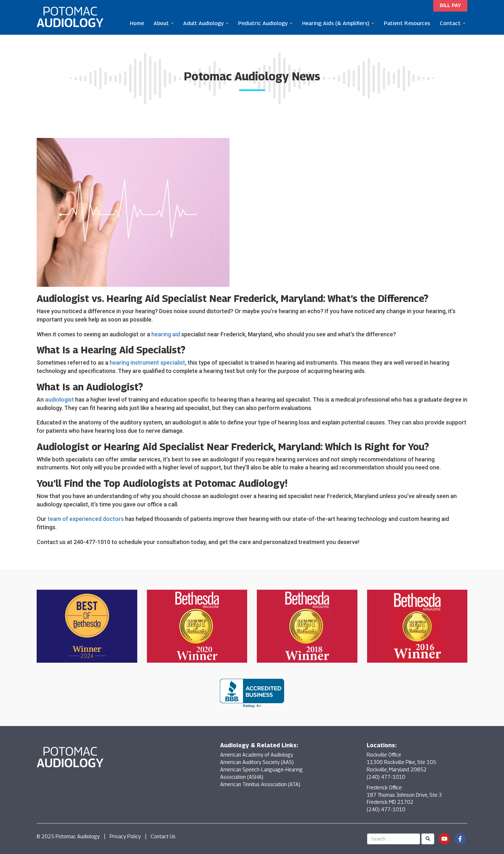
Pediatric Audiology (265, 23)
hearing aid (166, 334)
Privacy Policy (125, 836)
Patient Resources (407, 23)
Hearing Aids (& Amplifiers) (338, 23)
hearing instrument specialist (147, 363)
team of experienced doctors (86, 519)
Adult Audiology (206, 23)
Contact (453, 23)
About (164, 23)
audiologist (59, 400)
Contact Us (163, 836)
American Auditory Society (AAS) (257, 762)
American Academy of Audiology (257, 755)
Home (137, 23)
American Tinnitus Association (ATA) (260, 784)
